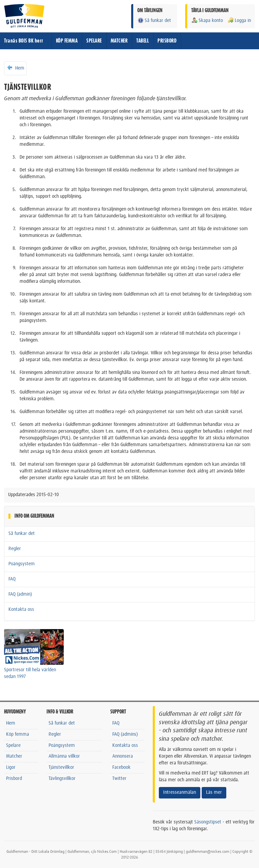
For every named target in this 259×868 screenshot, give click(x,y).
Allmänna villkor (64, 756)
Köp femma (18, 734)
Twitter (119, 779)
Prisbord (14, 779)
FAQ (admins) (125, 734)
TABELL (142, 41)
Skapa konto (207, 20)
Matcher (14, 756)
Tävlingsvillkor (62, 779)
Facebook (121, 767)
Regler (15, 549)
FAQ (12, 579)
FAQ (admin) (20, 594)
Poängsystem (22, 564)
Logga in (239, 20)
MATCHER (119, 41)
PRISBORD (167, 41)
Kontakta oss (21, 609)
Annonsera (123, 756)
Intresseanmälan (180, 792)
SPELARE (94, 41)
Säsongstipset (208, 822)
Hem (15, 68)
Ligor (11, 767)
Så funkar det (154, 20)
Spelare (13, 745)
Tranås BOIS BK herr (24, 41)
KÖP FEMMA (67, 41)
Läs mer (214, 792)
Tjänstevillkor (61, 767)
